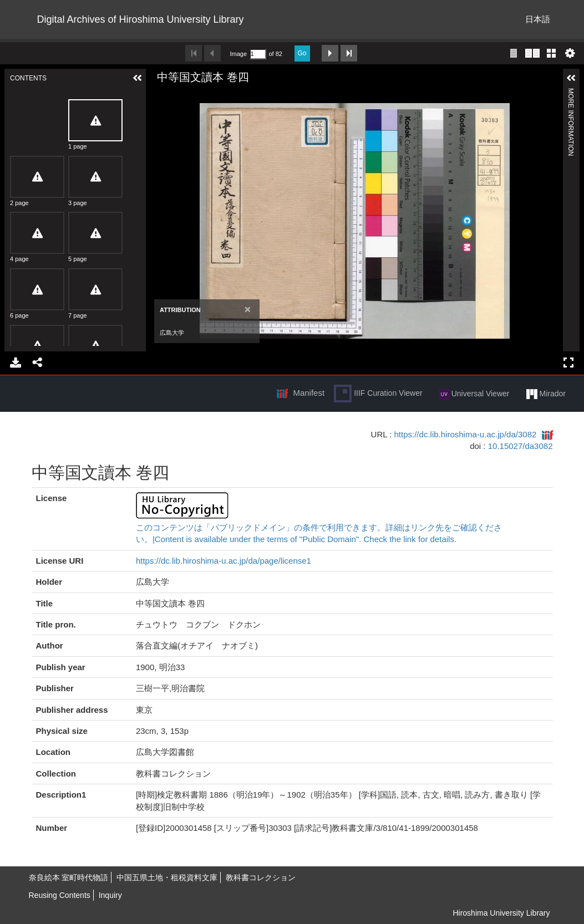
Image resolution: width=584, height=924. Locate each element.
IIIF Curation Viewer (378, 394)
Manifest (309, 393)
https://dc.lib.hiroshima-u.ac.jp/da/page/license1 (224, 561)
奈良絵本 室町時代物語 (69, 877)
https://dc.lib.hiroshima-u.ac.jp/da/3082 (466, 434)
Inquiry (110, 895)
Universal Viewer (474, 394)
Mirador (546, 394)
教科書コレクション (261, 877)
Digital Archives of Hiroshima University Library (141, 19)
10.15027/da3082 (520, 446)
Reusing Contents (60, 895)
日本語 (538, 19)
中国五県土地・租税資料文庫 (167, 877)
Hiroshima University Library (501, 913)
